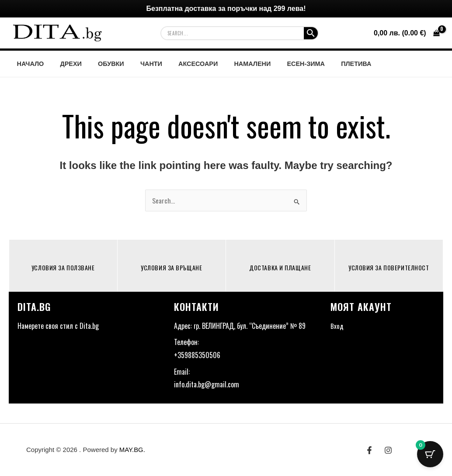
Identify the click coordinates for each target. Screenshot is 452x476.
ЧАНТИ (138, 64)
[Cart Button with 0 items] (430, 454)
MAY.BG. (132, 450)
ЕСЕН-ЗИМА (282, 64)
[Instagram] (388, 450)
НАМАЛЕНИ (232, 64)
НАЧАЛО (28, 64)
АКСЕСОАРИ (181, 64)
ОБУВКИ (102, 64)
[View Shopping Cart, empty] (407, 33)
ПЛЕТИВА (329, 64)
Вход (337, 326)
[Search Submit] (311, 33)
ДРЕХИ (65, 64)
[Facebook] (369, 450)
